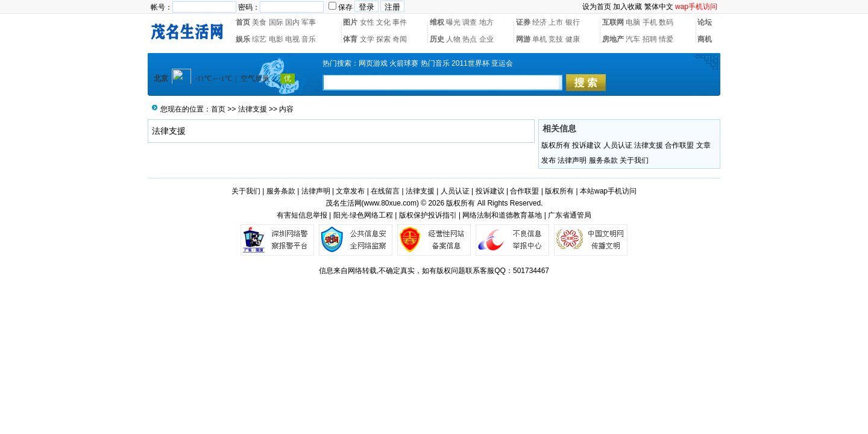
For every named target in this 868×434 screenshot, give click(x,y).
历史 (437, 39)
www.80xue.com (390, 203)
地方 (486, 22)
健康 (573, 39)
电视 (292, 39)
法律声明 (572, 160)
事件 (400, 22)
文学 (367, 39)
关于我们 (634, 160)
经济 (539, 22)
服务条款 (603, 160)
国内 (292, 22)
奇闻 (400, 39)
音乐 (309, 39)
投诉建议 (587, 145)
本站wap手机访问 (608, 191)
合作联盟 (679, 145)
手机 (650, 22)
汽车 (633, 39)
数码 (666, 22)
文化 (383, 22)
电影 (276, 39)
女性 (367, 22)
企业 (486, 39)
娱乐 (243, 39)
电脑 (633, 22)
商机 (705, 39)
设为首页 (597, 7)
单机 (539, 39)
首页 (243, 22)
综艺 (259, 39)
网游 (523, 39)
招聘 (650, 39)
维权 (437, 22)
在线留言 (385, 191)
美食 (259, 22)
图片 (350, 22)
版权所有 (556, 145)
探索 (383, 39)
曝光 (453, 22)
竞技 (556, 39)
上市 (556, 22)
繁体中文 (659, 7)
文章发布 (350, 191)
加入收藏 (627, 7)
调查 (470, 22)
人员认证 (618, 145)
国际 (276, 22)
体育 (350, 39)
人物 (453, 39)
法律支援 (253, 109)
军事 (309, 22)
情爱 (666, 39)
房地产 (613, 39)
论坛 (705, 22)
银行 (573, 22)
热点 (470, 39)
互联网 (613, 22)
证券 (523, 22)
